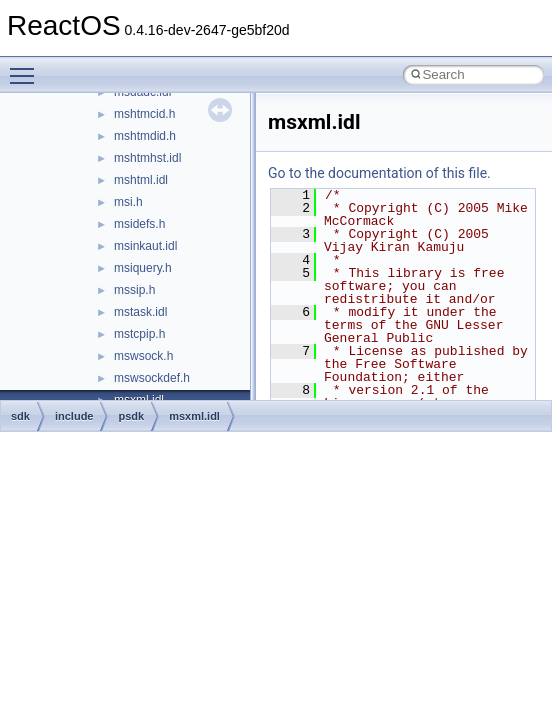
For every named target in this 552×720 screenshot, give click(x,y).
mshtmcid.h (144, 114)
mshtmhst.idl (147, 158)
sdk (20, 416)
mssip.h (134, 290)
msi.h (128, 202)
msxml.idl (194, 416)
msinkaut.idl (145, 246)
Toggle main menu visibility (27, 67)
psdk (131, 416)
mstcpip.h (139, 334)
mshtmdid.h (145, 136)
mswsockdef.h (152, 378)
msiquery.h (143, 268)
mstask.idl (140, 312)
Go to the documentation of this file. (379, 173)
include (74, 416)
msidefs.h (139, 224)
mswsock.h (143, 356)
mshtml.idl (141, 180)
